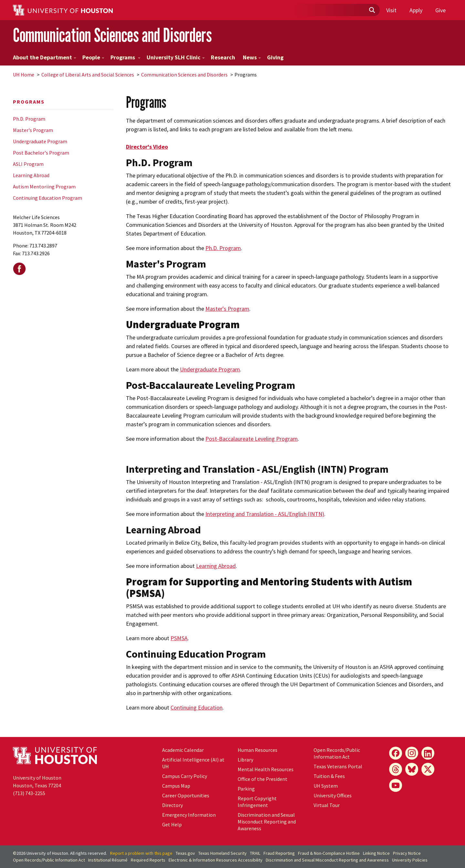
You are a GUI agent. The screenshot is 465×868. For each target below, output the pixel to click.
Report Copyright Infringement (257, 802)
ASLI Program (28, 164)
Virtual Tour (327, 805)
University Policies (410, 860)
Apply (416, 10)
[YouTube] (396, 785)
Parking (246, 789)
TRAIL (255, 853)
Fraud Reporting (279, 853)
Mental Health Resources (266, 769)
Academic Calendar (183, 750)
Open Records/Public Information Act (337, 753)
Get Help (172, 824)
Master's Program (33, 130)
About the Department (45, 57)
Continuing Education (196, 707)
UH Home (24, 75)
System (326, 786)
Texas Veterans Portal (338, 766)
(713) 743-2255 (29, 793)
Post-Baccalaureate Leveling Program (252, 439)
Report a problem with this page (141, 853)
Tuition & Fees (329, 776)
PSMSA (179, 638)
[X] (428, 769)
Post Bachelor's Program (41, 153)
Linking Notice (376, 853)
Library (245, 760)
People (93, 57)
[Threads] (396, 769)
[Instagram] (412, 753)
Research (223, 57)
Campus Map (176, 786)
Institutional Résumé (108, 860)
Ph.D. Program (29, 119)
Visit (391, 10)
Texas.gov (185, 853)
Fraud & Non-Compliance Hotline (329, 853)
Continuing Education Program (47, 198)
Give (440, 10)
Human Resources (258, 750)
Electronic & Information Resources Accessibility (216, 860)
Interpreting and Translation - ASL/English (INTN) (265, 514)
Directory (172, 805)
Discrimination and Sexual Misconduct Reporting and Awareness (267, 822)
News (252, 57)
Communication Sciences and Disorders (112, 35)
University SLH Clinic (176, 57)
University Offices (333, 795)
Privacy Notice (407, 853)
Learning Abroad (31, 175)
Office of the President (263, 779)
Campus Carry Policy (185, 776)
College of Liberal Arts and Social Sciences (88, 75)
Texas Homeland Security (222, 853)
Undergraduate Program (40, 141)
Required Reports (148, 860)
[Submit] (372, 10)
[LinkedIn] (428, 753)
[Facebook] (396, 753)
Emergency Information (189, 815)
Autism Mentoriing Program (44, 187)
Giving (275, 57)
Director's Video (147, 147)
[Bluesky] (412, 769)
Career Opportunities (186, 795)
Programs (125, 57)
